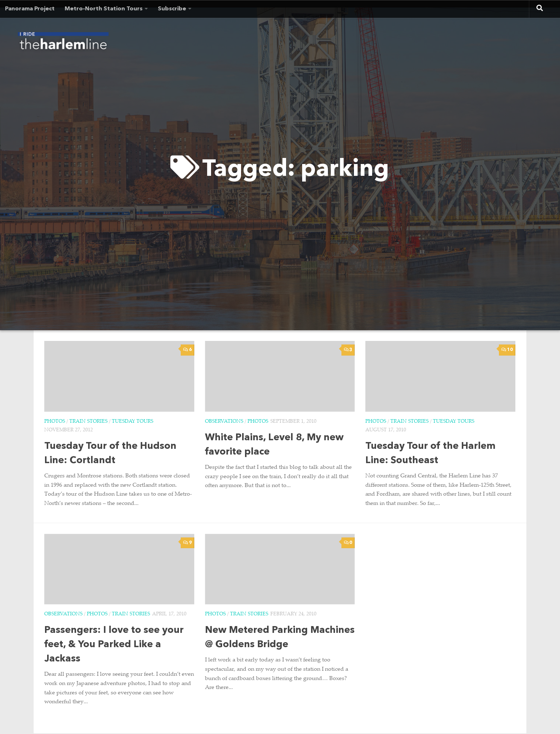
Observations (224, 422)
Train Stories (88, 422)
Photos (55, 422)
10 (507, 350)
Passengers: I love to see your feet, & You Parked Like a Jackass (114, 645)
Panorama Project (30, 9)
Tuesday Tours (132, 422)
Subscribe (172, 9)
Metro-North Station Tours (104, 9)
